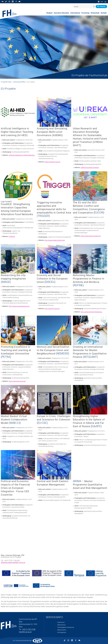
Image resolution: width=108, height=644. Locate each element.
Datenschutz (61, 625)
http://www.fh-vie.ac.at (52, 309)
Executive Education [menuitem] (61, 13)
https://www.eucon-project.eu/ (91, 236)
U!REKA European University (90, 168)
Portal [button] (101, 6)
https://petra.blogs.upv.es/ (17, 381)
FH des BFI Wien (6, 82)
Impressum (61, 622)
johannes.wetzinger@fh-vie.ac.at (13, 562)
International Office (19, 82)
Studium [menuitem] (49, 13)
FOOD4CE (12, 236)
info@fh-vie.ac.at (25, 632)
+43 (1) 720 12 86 (29, 629)
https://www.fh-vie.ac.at (52, 162)
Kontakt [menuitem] (104, 13)
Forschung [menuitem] (85, 13)
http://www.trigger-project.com (55, 240)
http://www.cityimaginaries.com (19, 306)
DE (105, 2)
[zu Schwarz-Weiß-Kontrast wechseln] (99, 2)
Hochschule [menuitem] (95, 13)
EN (102, 2)
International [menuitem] (75, 13)
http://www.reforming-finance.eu (91, 312)
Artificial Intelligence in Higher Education (22, 155)
